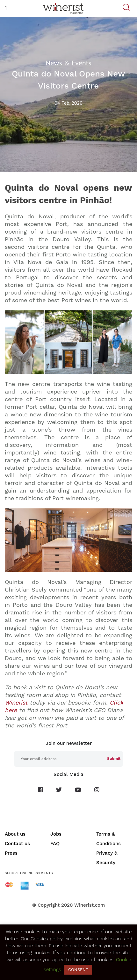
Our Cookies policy (42, 939)
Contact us (17, 844)
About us (15, 834)
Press (11, 853)
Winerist (16, 702)
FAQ (55, 844)
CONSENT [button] (78, 970)
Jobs (56, 834)
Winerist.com (90, 905)
